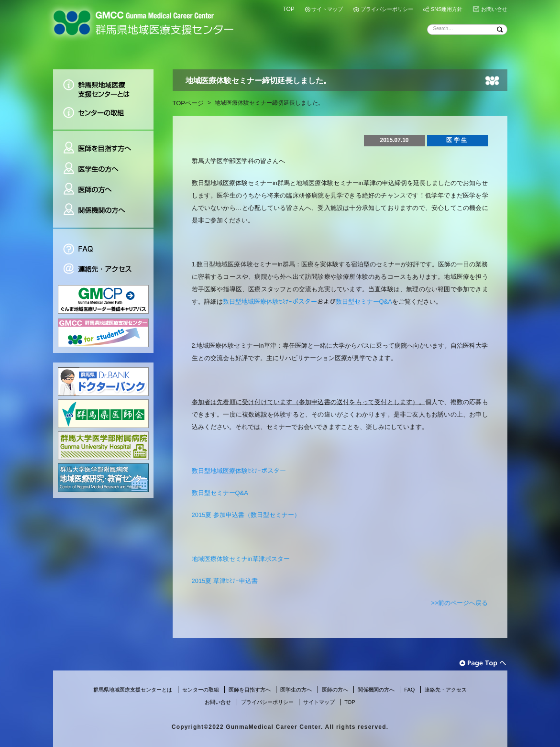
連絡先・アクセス (103, 270)
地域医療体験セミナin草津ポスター (241, 559)
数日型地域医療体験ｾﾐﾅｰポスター (270, 302)
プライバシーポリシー (387, 9)
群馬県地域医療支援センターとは (103, 86)
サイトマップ (327, 9)
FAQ (103, 244)
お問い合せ (494, 9)
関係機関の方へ (103, 214)
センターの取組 (103, 116)
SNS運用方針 (447, 9)
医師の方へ (103, 190)
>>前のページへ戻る (459, 603)
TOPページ (188, 103)
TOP (288, 9)
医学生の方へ (103, 169)
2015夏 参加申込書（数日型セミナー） (246, 515)
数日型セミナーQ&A (364, 302)
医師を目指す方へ (103, 144)
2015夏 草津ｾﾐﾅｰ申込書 (225, 581)
